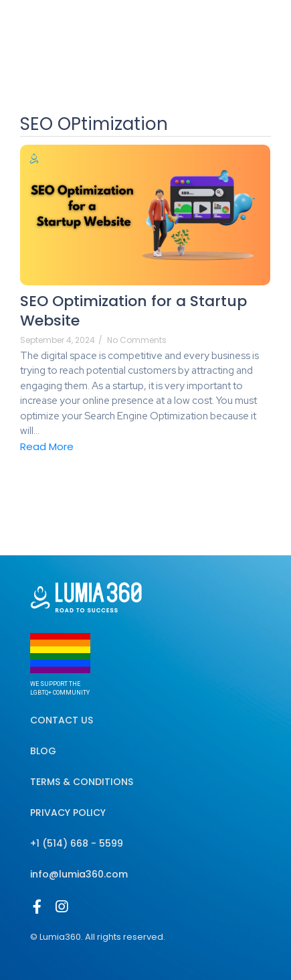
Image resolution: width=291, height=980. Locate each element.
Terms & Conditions (82, 782)
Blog (43, 751)
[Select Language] (228, 21)
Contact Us (62, 720)
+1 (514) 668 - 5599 (77, 843)
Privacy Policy (68, 813)
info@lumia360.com (79, 874)
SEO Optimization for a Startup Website (133, 311)
